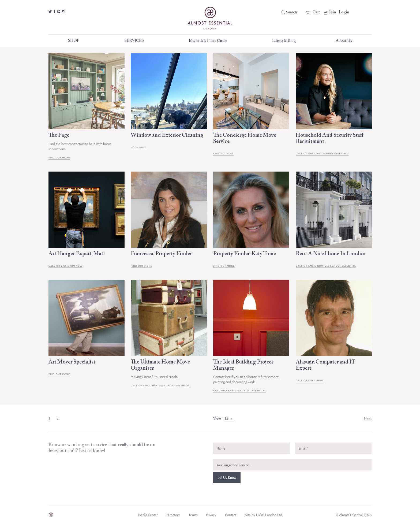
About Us (344, 41)
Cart (313, 12)
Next (368, 419)
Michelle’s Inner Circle (211, 41)
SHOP (76, 41)
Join (330, 12)
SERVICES (137, 41)
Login (344, 12)
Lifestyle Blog (284, 41)
